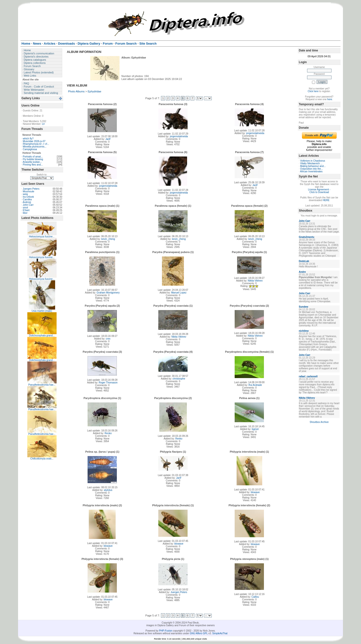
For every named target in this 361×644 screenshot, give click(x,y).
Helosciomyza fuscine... (42, 237)
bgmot (255, 429)
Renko (108, 433)
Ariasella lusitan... (32, 162)
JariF (108, 139)
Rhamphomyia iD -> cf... (36, 144)
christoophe (179, 379)
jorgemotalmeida (179, 136)
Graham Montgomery (108, 293)
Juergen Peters (31, 189)
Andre (302, 272)
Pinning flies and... (33, 165)
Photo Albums (76, 91)
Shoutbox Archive (319, 422)
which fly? (28, 139)
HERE (326, 200)
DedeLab (304, 261)
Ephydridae (94, 91)
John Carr (28, 205)
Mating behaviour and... (313, 166)
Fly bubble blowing (33, 159)
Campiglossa (30, 149)
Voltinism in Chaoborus (313, 161)
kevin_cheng (108, 239)
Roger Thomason (108, 383)
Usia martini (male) (42, 311)
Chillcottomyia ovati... (42, 459)
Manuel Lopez (179, 293)
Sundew (303, 307)
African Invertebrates (311, 171)
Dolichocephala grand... (42, 336)
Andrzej (27, 202)
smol (25, 208)
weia (25, 194)
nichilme (304, 331)
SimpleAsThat (220, 633)
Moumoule (29, 191)
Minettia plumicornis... (35, 147)
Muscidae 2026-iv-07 (34, 141)
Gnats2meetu (306, 237)
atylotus (108, 490)
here (330, 99)
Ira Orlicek (29, 197)
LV (43, 124)
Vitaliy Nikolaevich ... (311, 163)
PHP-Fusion (166, 631)
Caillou (255, 597)
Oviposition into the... (312, 169)
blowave (255, 492)
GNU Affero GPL (199, 633)
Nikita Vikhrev (255, 281)
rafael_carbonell (308, 376)
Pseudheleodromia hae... (42, 385)
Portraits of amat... (33, 157)
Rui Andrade (255, 385)
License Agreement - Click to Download (319, 191)
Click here (313, 91)
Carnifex (27, 200)
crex (108, 339)
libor (25, 213)
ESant (26, 210)
